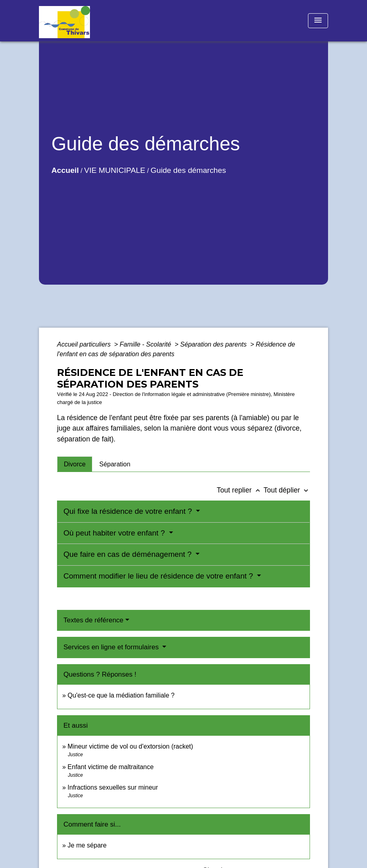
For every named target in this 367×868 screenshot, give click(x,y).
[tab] (75, 464)
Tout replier (240, 490)
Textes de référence (93, 620)
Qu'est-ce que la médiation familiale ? (121, 695)
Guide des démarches (188, 170)
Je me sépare (87, 845)
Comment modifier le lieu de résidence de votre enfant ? (159, 576)
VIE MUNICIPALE (115, 170)
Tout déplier (287, 490)
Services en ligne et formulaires (112, 647)
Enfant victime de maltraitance (110, 767)
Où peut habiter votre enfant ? (115, 533)
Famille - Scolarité (146, 344)
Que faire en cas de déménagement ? (128, 554)
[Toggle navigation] (318, 21)
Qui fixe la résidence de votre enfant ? (129, 511)
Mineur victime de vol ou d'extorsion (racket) (130, 746)
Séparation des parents (214, 344)
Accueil (65, 170)
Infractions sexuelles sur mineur (113, 787)
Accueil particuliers (85, 344)
